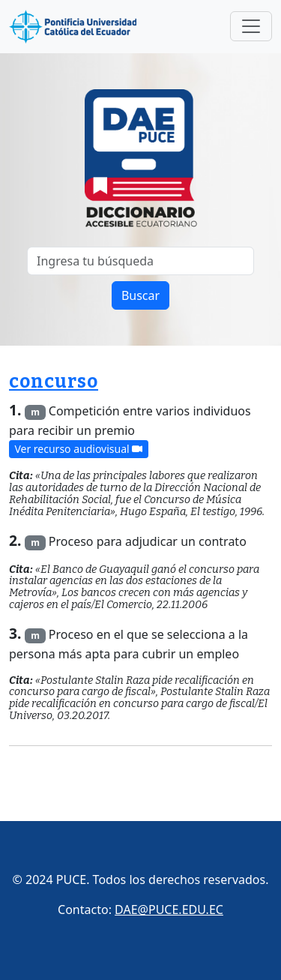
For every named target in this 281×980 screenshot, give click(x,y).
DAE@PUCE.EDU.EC (169, 910)
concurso (54, 382)
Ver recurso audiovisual (78, 450)
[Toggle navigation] (251, 26)
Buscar (140, 295)
